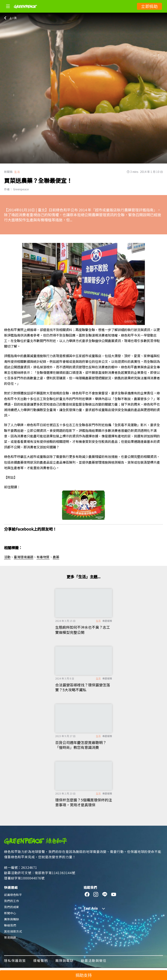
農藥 (56, 557)
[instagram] (96, 894)
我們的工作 (12, 901)
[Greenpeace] (25, 11)
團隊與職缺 (12, 919)
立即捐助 (149, 6)
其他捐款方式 (13, 931)
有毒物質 (43, 557)
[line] (105, 894)
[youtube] (114, 894)
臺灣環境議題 (24, 557)
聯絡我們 (10, 925)
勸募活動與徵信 (94, 960)
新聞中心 (10, 913)
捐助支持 (84, 975)
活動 (7, 557)
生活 (17, 172)
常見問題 (10, 937)
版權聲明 (41, 960)
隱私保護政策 (15, 960)
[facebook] (87, 894)
